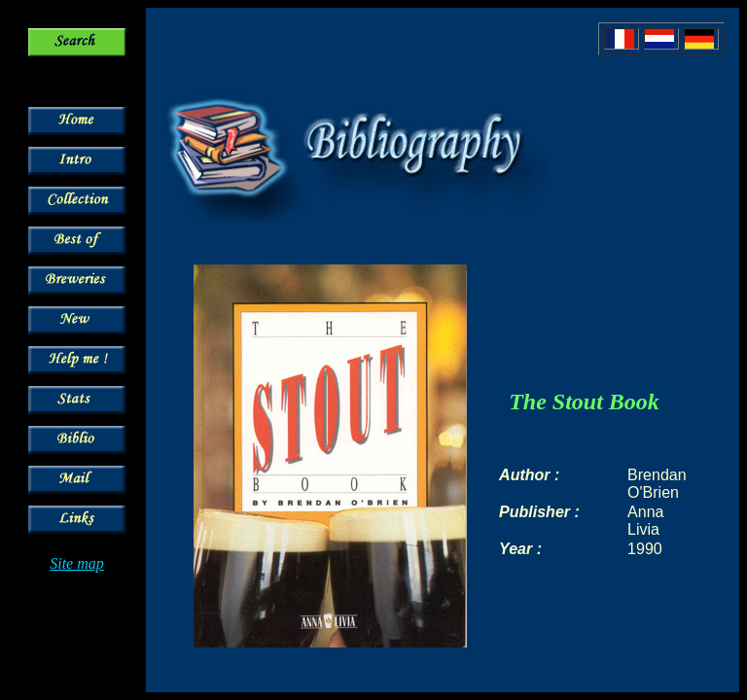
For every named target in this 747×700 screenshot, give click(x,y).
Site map (77, 563)
